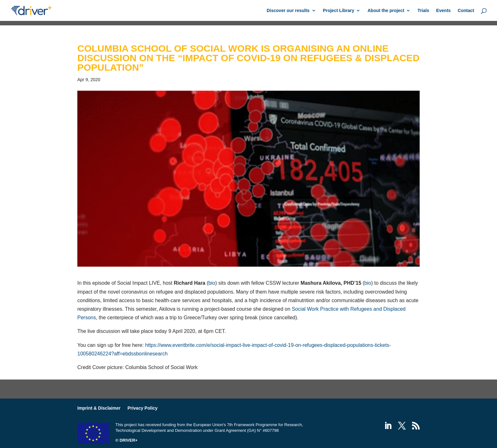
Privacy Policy (142, 408)
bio (212, 283)
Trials (423, 11)
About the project (386, 11)
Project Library (339, 11)
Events (443, 11)
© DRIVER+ (126, 440)
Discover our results (288, 11)
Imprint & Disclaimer (99, 408)
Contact (466, 11)
